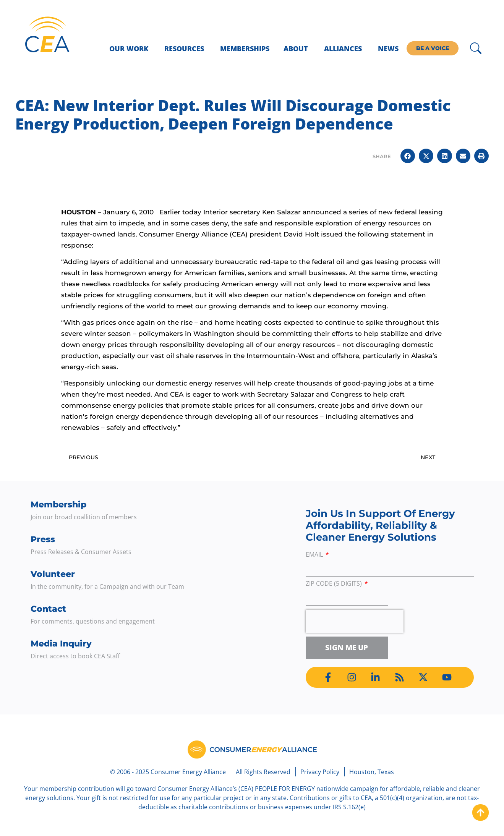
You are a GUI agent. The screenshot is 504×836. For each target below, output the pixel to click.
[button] (408, 156)
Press (43, 539)
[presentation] (355, 621)
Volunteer (53, 574)
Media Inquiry (61, 644)
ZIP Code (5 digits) (335, 584)
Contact (48, 609)
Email (315, 555)
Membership (58, 505)
